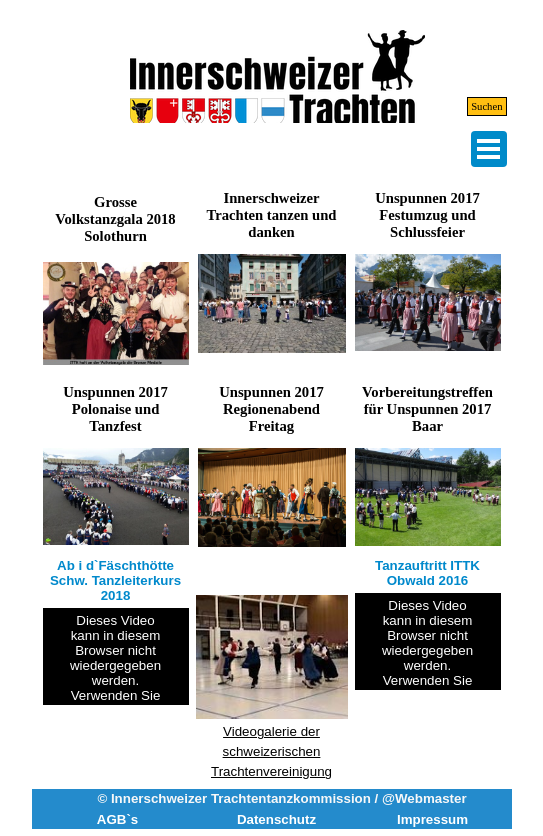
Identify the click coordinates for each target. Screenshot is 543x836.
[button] (272, 253)
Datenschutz (276, 819)
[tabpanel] (272, 669)
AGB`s (117, 819)
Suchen (486, 106)
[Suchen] (457, 106)
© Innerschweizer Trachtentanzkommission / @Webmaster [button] (281, 798)
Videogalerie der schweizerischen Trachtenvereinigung (271, 751)
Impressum (432, 819)
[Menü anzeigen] (489, 149)
